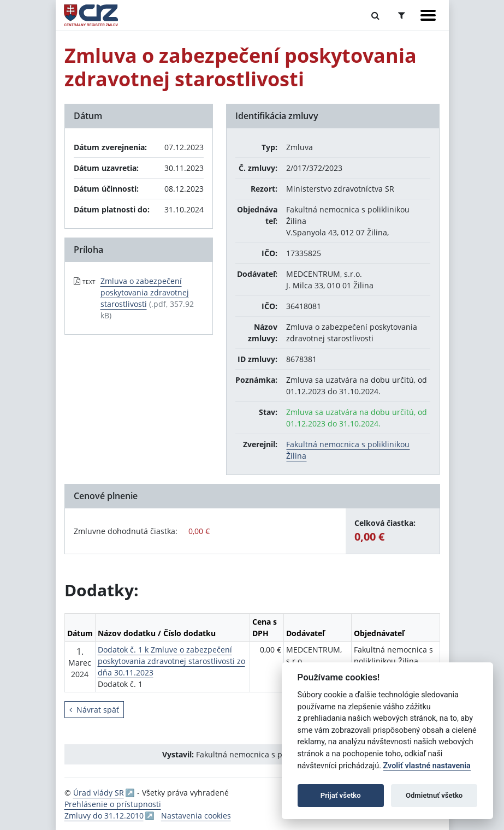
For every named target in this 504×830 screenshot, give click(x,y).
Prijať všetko (341, 795)
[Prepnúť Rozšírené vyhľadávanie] (402, 15)
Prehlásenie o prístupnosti (113, 804)
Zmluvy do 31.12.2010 (104, 816)
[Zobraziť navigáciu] (428, 15)
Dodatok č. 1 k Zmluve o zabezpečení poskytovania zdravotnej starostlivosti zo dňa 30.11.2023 (171, 661)
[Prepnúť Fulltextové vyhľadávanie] (375, 15)
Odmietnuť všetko (434, 795)
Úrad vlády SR (99, 793)
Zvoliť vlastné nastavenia (427, 766)
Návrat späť (94, 710)
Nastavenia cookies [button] (196, 816)
